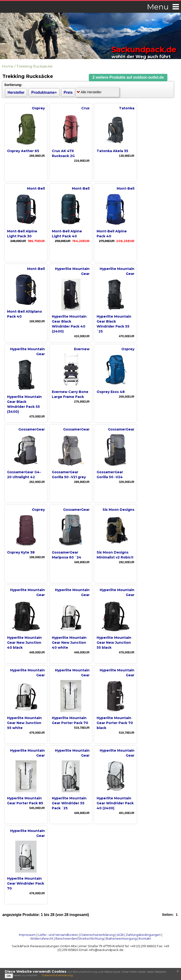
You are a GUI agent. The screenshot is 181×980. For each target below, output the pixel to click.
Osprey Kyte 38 (21, 552)
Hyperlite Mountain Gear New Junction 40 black (24, 643)
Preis (68, 92)
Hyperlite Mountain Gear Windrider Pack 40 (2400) (115, 803)
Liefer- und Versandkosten (58, 935)
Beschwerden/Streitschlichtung (80, 938)
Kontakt (145, 938)
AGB (120, 935)
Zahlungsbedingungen (143, 935)
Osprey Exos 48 (111, 392)
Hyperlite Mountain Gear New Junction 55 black (114, 643)
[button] (128, 78)
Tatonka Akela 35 (112, 151)
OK (9, 976)
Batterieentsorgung (121, 938)
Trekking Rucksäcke (35, 66)
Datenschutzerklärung (98, 935)
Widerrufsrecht (42, 938)
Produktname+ (44, 92)
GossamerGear (32, 429)
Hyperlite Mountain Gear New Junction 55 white (24, 723)
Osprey (38, 108)
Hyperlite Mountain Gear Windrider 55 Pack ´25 (69, 803)
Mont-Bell (36, 188)
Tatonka (127, 108)
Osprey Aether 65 (23, 151)
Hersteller (16, 92)
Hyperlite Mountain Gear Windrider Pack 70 (26, 883)
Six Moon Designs (118, 510)
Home (8, 66)
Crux (85, 108)
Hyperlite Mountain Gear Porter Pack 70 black (115, 723)
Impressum (27, 935)
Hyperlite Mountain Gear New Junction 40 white (69, 643)
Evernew (82, 349)
